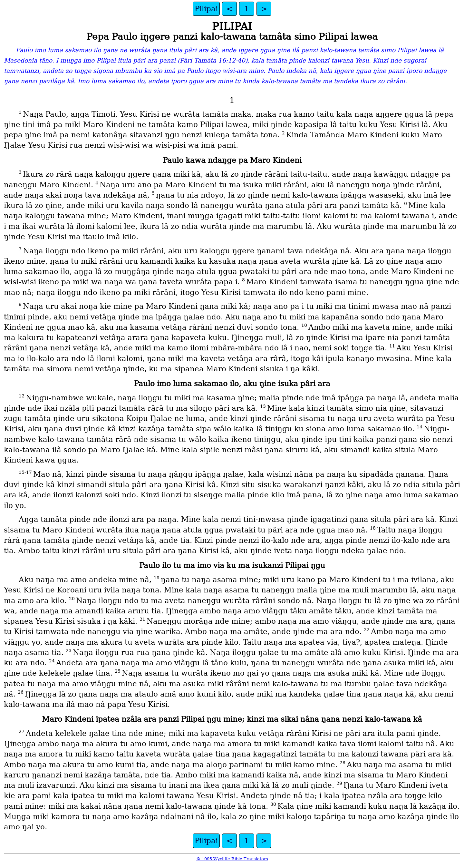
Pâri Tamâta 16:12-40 (213, 60)
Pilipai (206, 9)
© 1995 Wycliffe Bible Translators (232, 859)
